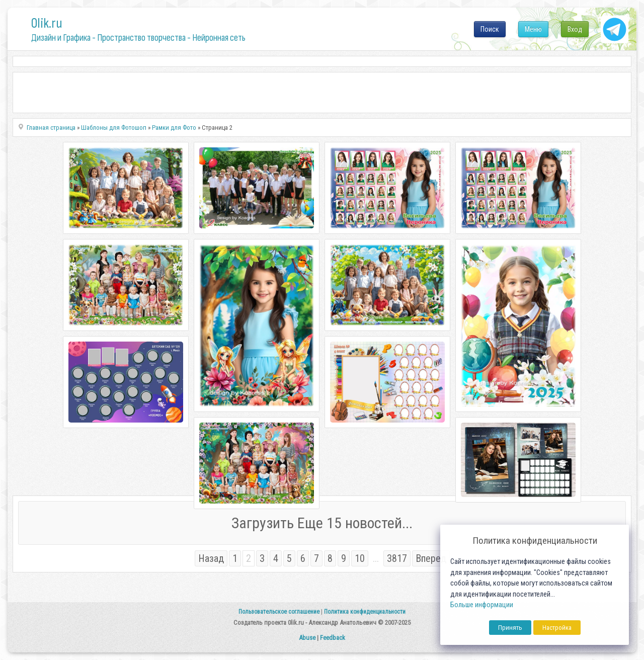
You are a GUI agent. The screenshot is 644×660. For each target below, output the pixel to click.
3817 (397, 558)
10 (360, 558)
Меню (533, 29)
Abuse (307, 638)
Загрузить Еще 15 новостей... (322, 523)
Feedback (333, 638)
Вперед (431, 558)
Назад (211, 558)
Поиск (490, 29)
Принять (510, 628)
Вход (575, 29)
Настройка (557, 628)
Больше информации (482, 605)
